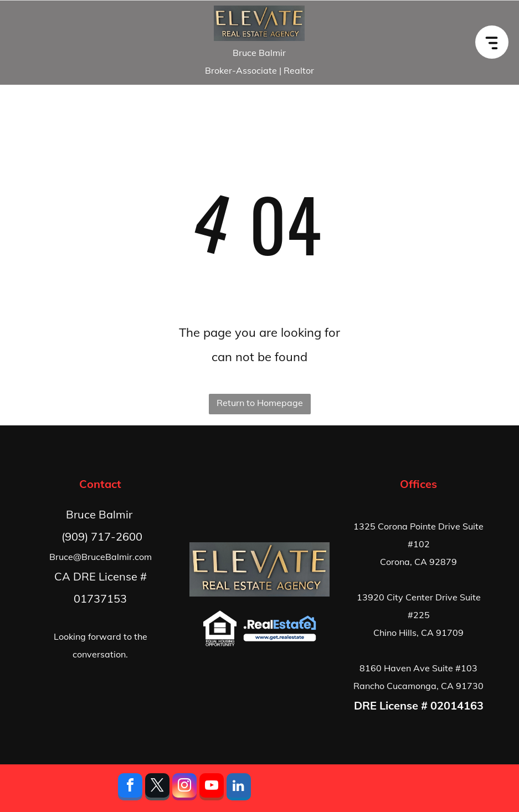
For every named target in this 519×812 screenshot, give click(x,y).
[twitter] (157, 788)
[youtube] (212, 788)
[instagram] (184, 788)
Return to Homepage (260, 403)
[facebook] (130, 788)
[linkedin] (239, 788)
